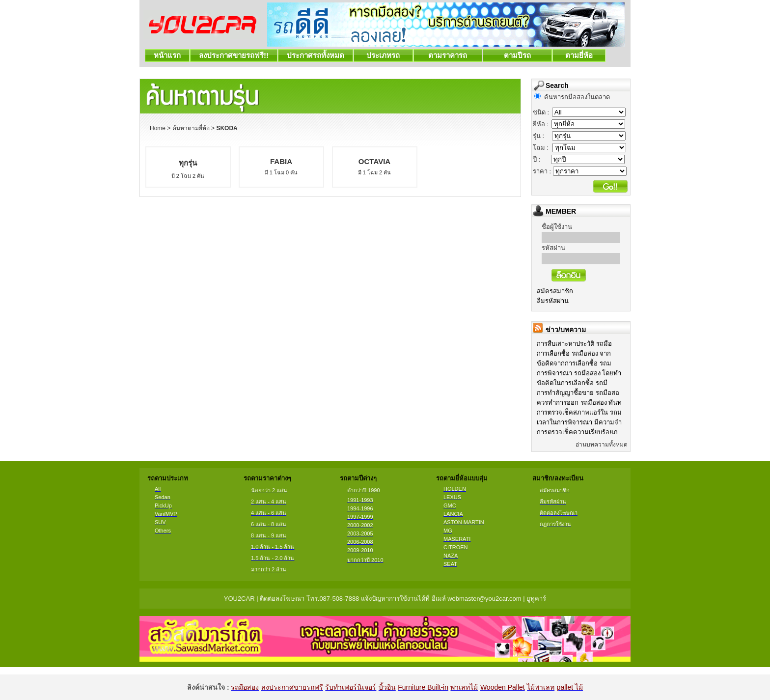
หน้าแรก (167, 55)
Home (158, 128)
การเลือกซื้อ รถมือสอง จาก (574, 353)
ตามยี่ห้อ (579, 55)
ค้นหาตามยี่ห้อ (191, 128)
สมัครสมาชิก (555, 291)
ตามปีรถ (517, 55)
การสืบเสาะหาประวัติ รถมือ (574, 344)
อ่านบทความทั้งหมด (602, 445)
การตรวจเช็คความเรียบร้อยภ (577, 432)
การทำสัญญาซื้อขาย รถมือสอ (578, 393)
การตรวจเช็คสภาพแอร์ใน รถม (579, 412)
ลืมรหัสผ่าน (553, 301)
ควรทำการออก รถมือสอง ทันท (579, 403)
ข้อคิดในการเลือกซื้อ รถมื (572, 383)
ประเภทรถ (383, 55)
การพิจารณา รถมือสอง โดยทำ (579, 373)
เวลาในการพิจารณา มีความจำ (579, 422)
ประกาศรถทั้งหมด (316, 55)
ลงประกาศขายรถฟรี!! (234, 55)
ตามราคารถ (448, 55)
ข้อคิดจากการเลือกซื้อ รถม (574, 363)
